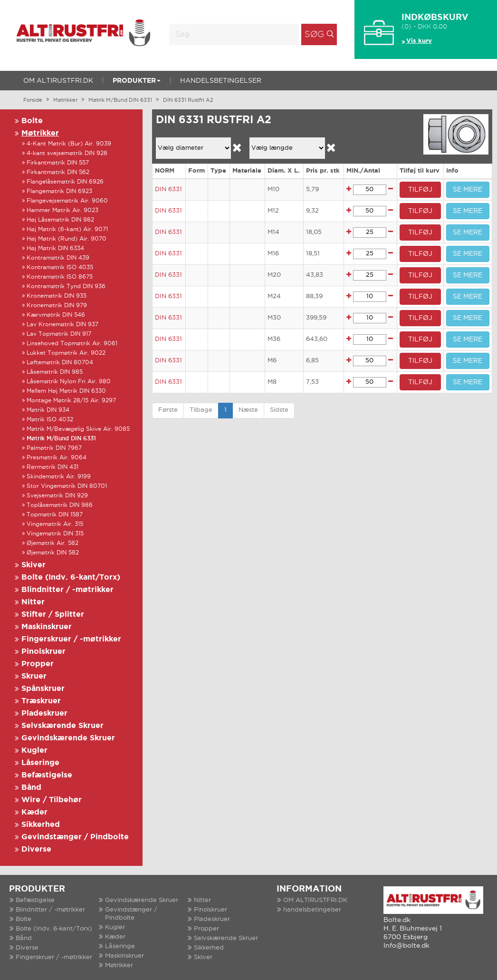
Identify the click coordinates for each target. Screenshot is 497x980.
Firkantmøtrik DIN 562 (58, 172)
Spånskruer (43, 689)
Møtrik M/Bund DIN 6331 (120, 100)
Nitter (33, 602)
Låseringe (40, 763)
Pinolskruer (43, 652)
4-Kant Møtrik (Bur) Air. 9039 (69, 144)
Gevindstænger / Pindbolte (75, 837)
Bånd (31, 788)
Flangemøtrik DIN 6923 (59, 191)
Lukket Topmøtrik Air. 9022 (66, 353)
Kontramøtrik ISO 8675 (60, 277)
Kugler (34, 751)
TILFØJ (420, 190)
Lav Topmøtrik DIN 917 (59, 334)
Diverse (36, 849)
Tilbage (201, 410)
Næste (248, 410)
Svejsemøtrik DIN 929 (57, 496)
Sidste (279, 410)
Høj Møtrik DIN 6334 (55, 248)
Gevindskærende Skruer (68, 738)
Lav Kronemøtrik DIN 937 (62, 325)
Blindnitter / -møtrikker (67, 590)
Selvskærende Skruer (62, 726)
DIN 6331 (168, 189)
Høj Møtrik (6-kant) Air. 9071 (67, 229)
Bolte (32, 121)
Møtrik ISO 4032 (50, 420)
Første (168, 410)
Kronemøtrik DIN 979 (57, 306)
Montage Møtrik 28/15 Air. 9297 (71, 401)
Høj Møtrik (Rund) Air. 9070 (67, 239)
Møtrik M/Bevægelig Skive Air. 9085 (78, 429)
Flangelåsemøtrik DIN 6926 (65, 182)
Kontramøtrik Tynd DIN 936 (66, 286)
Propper (38, 664)
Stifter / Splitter (53, 615)
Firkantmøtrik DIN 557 (58, 163)
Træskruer (41, 701)
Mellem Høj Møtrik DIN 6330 (66, 391)
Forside (33, 100)
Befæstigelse (47, 775)
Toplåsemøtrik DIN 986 (60, 505)
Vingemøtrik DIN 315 (55, 534)
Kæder (34, 812)
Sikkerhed (41, 825)
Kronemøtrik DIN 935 (57, 296)
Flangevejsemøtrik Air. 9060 (67, 201)
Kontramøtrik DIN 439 (58, 258)
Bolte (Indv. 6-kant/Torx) (71, 577)
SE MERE (468, 190)
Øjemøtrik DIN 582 (53, 553)
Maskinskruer (47, 627)
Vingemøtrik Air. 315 (55, 524)
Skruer (34, 676)
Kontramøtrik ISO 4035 (60, 267)
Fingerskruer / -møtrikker (71, 639)
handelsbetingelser (221, 81)
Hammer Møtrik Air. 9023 (62, 210)
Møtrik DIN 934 (48, 410)
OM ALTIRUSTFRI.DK (58, 81)
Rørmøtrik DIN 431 (53, 467)
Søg (314, 35)
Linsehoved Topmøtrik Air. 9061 (72, 344)
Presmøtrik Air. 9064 (57, 458)
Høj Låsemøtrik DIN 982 (60, 220)
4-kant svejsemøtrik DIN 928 (67, 153)
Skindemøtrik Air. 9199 (59, 477)
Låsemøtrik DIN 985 (55, 372)
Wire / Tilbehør (52, 800)
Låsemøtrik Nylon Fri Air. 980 (69, 382)
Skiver (33, 565)
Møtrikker (65, 100)
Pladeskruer (44, 713)
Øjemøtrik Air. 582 (53, 543)
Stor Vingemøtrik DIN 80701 (67, 486)
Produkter (137, 81)
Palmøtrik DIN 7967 (54, 448)
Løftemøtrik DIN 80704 (60, 363)
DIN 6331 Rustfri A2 (188, 100)
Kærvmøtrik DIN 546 (56, 315)
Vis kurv (419, 41)
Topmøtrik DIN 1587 (55, 515)
